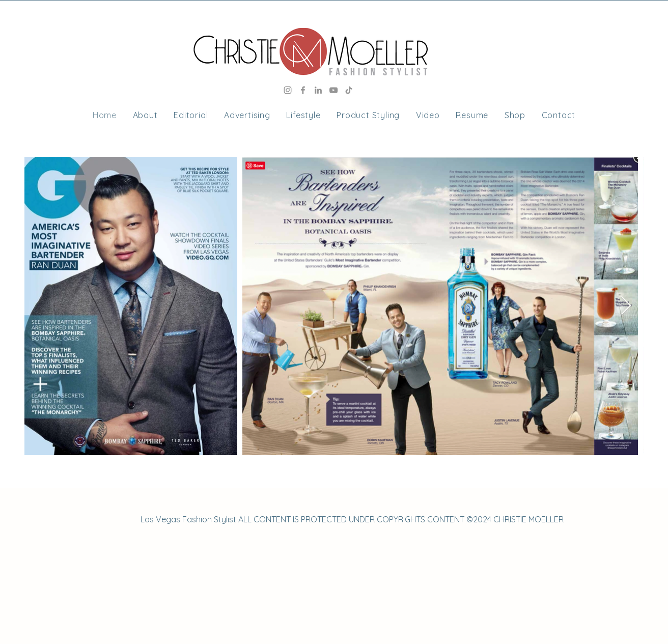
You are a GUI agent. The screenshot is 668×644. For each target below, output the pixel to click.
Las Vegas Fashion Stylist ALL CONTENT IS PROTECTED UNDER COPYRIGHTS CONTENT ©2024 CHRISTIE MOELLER (352, 519)
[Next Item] (626, 306)
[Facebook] (303, 90)
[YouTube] (333, 90)
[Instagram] (288, 90)
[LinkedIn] (318, 90)
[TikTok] (349, 90)
